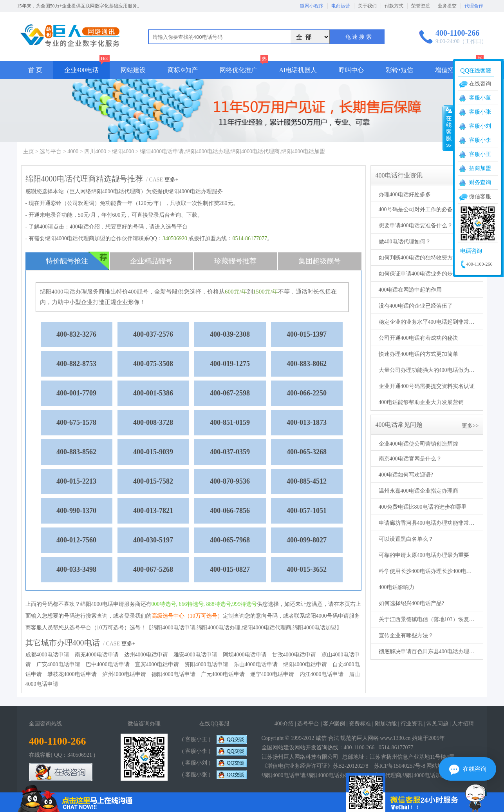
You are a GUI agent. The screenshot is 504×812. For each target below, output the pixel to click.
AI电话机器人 (298, 70)
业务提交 (447, 6)
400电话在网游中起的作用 (410, 290)
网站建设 (133, 70)
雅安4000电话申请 (195, 655)
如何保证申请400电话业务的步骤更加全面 (428, 274)
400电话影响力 (397, 587)
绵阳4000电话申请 (305, 664)
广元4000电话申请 (223, 674)
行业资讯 (412, 724)
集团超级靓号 (320, 261)
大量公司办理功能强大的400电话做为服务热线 (428, 370)
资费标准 (360, 724)
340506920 (175, 238)
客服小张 (480, 112)
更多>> (470, 426)
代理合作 (474, 6)
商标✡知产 (183, 70)
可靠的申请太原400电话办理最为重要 (424, 555)
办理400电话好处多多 (405, 195)
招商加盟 (480, 168)
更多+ (172, 180)
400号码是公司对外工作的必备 (416, 209)
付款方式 (394, 6)
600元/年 (236, 292)
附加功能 (386, 724)
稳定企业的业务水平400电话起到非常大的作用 (428, 322)
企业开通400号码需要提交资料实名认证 (427, 386)
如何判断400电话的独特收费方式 (418, 258)
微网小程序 (312, 6)
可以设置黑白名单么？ (406, 539)
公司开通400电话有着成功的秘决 (418, 338)
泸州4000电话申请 (124, 674)
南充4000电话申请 (97, 655)
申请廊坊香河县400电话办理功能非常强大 (428, 523)
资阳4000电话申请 (206, 664)
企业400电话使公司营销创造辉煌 (418, 444)
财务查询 (480, 182)
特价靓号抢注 (77, 261)
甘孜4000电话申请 (294, 655)
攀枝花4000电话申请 (72, 674)
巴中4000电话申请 (108, 664)
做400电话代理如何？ (405, 242)
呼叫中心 (351, 70)
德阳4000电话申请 (173, 674)
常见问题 (437, 724)
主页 (29, 151)
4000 (73, 151)
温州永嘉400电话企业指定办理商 (418, 491)
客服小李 (480, 140)
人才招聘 (463, 724)
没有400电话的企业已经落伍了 (416, 306)
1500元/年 (266, 292)
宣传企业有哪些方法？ (406, 635)
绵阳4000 (123, 151)
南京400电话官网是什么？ (410, 459)
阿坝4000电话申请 (245, 655)
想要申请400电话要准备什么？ (416, 226)
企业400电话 (81, 70)
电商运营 (341, 6)
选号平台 (51, 151)
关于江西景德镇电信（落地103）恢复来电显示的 (428, 619)
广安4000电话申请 (58, 664)
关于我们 (367, 6)
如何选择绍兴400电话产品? (411, 603)
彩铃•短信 (399, 70)
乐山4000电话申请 (256, 664)
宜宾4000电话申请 (157, 664)
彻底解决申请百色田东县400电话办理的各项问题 (428, 652)
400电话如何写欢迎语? (406, 475)
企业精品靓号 (151, 261)
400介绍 (284, 724)
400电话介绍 (85, 227)
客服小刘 (480, 126)
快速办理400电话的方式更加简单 (418, 354)
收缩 (448, 128)
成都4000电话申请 (47, 655)
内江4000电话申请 (322, 674)
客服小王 (480, 154)
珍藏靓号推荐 (235, 261)
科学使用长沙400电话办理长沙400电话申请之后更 (428, 571)
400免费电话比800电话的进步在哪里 (423, 507)
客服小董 (480, 98)
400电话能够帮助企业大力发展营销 (421, 402)
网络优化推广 (238, 70)
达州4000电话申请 (146, 655)
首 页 (35, 70)
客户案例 (334, 724)
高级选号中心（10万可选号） (187, 616)
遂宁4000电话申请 (272, 674)
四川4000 (95, 151)
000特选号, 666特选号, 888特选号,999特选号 (204, 604)
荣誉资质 (421, 6)
